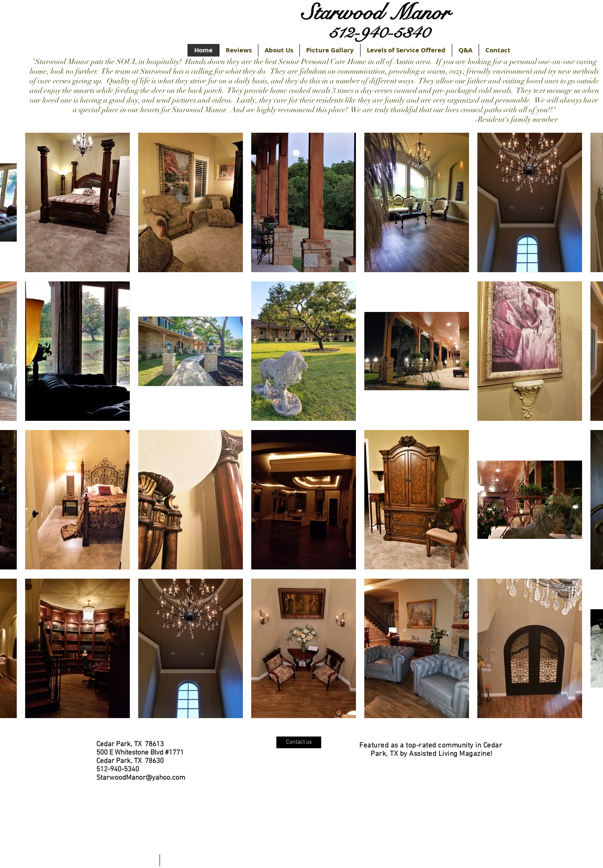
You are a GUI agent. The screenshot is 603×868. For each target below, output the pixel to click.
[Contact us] (299, 742)
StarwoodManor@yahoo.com (141, 778)
